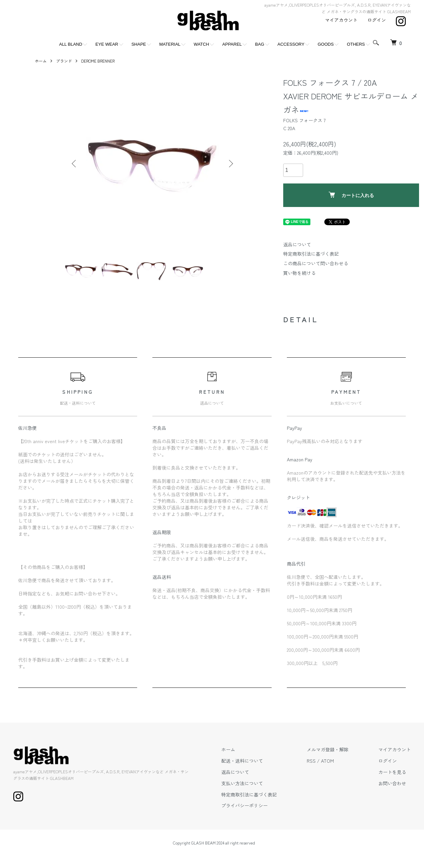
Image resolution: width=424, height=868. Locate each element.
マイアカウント (341, 20)
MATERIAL (170, 44)
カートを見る (392, 772)
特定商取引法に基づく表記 (311, 254)
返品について (297, 244)
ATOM (327, 761)
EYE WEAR (107, 44)
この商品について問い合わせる (316, 263)
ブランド (64, 61)
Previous (75, 164)
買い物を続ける (299, 273)
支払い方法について (242, 783)
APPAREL (232, 44)
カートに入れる (351, 195)
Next (230, 164)
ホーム (41, 61)
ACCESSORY (291, 44)
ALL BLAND (71, 44)
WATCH (201, 44)
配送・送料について (242, 761)
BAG (260, 44)
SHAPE (139, 44)
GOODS (326, 44)
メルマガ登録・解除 (328, 749)
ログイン (377, 20)
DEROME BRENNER (98, 61)
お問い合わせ (392, 783)
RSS (311, 761)
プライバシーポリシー (244, 805)
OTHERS (356, 44)
